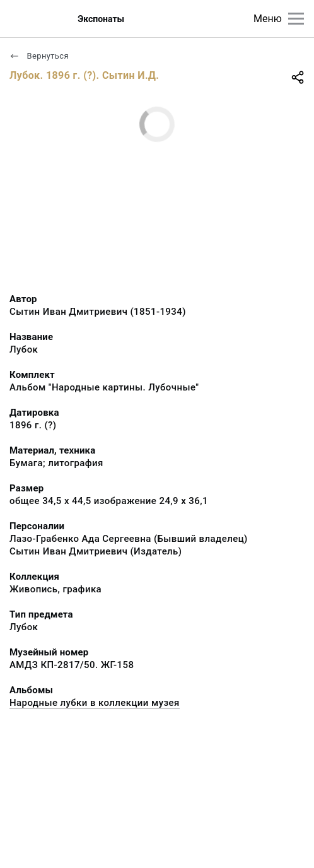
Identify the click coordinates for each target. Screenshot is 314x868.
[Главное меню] (296, 19)
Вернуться (39, 56)
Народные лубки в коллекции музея (95, 703)
